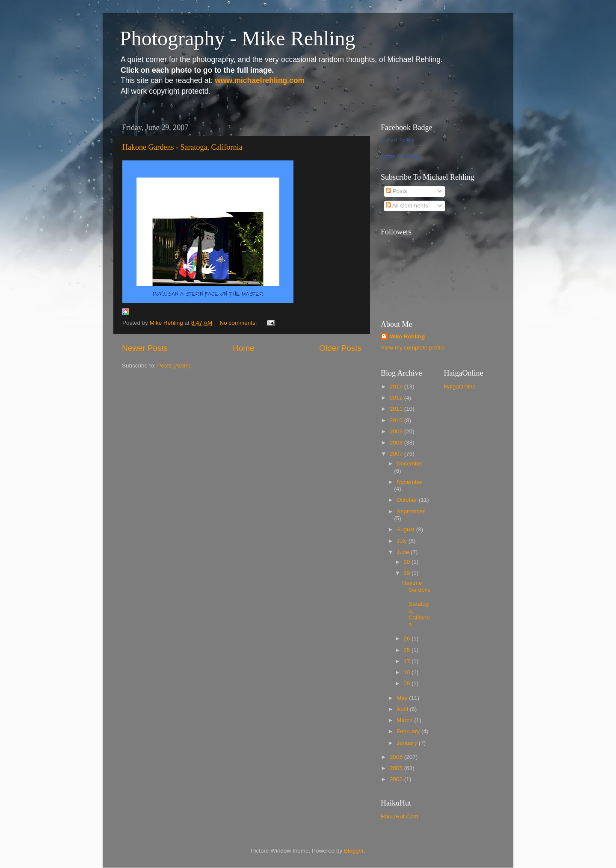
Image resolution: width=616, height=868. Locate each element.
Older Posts (340, 348)
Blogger (354, 851)
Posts (397, 191)
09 (407, 683)
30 (407, 562)
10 (407, 672)
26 (407, 638)
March (405, 720)
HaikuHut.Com (400, 816)
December (410, 464)
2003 (397, 779)
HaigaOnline (460, 387)
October (408, 500)
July (403, 541)
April (403, 709)
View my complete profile (413, 348)
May (403, 698)
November (410, 482)
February (409, 731)
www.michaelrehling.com (260, 80)
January (408, 743)
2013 (397, 387)
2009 (397, 431)
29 (407, 573)
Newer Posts (145, 348)
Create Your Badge (401, 156)
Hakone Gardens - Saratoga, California (182, 147)
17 (407, 661)
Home (243, 348)
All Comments (407, 206)
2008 (397, 443)
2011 (397, 409)
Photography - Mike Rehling (238, 38)
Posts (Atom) (174, 366)
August (406, 529)
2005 (397, 768)
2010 (397, 420)
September (411, 511)
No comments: (239, 323)
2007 (397, 454)
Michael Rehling (397, 140)
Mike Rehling (407, 336)
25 (407, 650)
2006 (397, 757)
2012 (397, 398)
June (404, 552)
